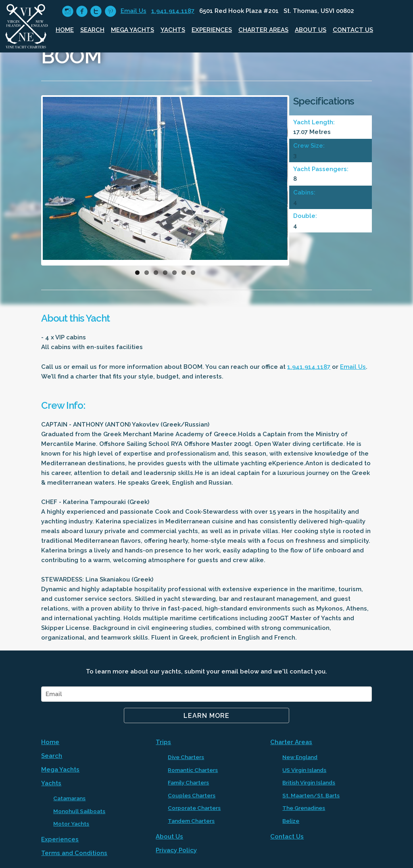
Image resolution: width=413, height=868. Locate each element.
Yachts (173, 30)
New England (300, 757)
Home (65, 30)
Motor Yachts (71, 824)
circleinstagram (68, 12)
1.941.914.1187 (173, 11)
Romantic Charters (193, 770)
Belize (291, 821)
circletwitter (96, 12)
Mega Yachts (132, 30)
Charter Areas (263, 30)
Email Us (133, 11)
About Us (311, 30)
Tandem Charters (191, 821)
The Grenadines (304, 808)
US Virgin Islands (304, 770)
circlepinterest (110, 12)
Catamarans (69, 798)
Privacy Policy (176, 850)
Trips (163, 742)
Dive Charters (186, 757)
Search (92, 30)
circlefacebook (82, 12)
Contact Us (353, 30)
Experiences (212, 30)
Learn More (206, 716)
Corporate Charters (194, 808)
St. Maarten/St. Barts (311, 795)
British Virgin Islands (309, 782)
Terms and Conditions (74, 853)
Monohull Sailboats (79, 811)
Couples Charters (192, 795)
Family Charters (188, 782)
